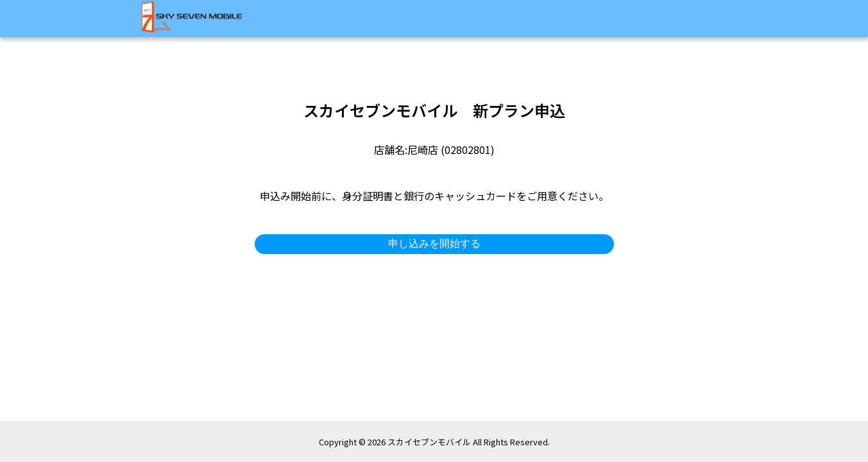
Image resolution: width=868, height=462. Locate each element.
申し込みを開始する (434, 244)
